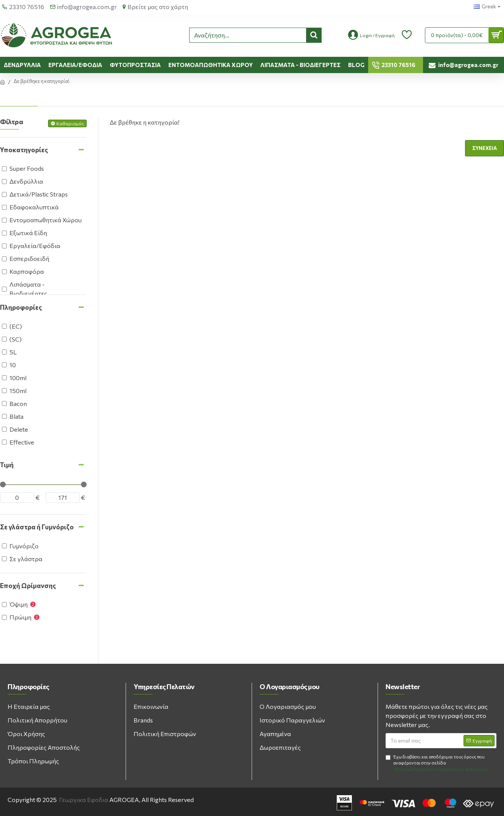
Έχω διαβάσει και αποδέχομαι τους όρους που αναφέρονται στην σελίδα (438, 764)
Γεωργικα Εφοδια (84, 800)
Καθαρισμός (70, 123)
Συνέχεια (485, 148)
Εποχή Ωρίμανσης (28, 586)
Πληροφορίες (21, 307)
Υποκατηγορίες (24, 150)
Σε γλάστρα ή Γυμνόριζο (37, 527)
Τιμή (7, 465)
